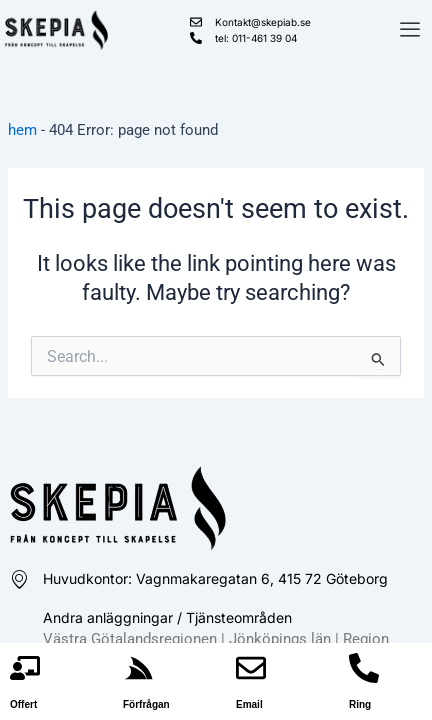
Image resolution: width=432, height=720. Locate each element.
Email (249, 704)
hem (22, 130)
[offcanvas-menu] (410, 30)
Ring (360, 704)
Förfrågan (146, 704)
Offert (23, 704)
